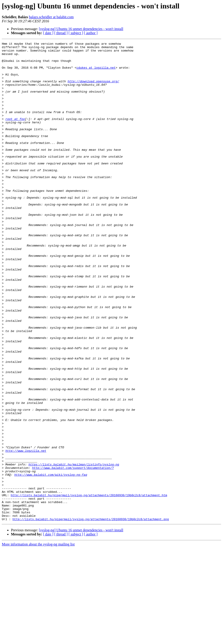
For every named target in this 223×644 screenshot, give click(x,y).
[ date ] (48, 33)
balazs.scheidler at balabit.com (51, 17)
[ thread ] (61, 33)
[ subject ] (76, 33)
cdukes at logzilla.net (96, 73)
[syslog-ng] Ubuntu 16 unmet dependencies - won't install (81, 29)
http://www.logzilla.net (26, 533)
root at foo (15, 135)
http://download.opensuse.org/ (93, 89)
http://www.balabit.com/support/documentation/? (73, 553)
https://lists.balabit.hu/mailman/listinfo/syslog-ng (74, 549)
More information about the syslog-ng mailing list (38, 640)
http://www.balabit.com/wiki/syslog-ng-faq (51, 561)
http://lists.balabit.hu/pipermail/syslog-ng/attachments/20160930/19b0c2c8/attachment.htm (89, 586)
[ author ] (91, 33)
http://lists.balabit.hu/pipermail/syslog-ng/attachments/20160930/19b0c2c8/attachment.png (91, 615)
